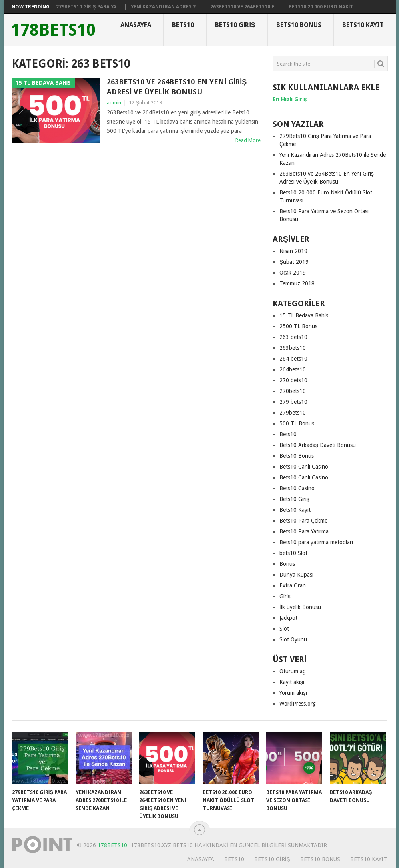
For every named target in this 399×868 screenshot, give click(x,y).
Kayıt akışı (292, 682)
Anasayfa (136, 25)
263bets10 (293, 348)
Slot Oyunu (293, 639)
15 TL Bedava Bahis (304, 315)
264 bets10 (293, 359)
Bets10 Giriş (235, 25)
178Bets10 (53, 30)
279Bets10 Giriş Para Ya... (88, 7)
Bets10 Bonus (299, 25)
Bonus (287, 564)
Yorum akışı (293, 693)
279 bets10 (293, 402)
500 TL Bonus (297, 423)
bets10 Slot (293, 553)
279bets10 (293, 413)
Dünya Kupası (296, 575)
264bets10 (293, 369)
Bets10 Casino (297, 488)
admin (114, 103)
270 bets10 (293, 380)
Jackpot (288, 618)
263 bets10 (293, 337)
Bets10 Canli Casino (304, 467)
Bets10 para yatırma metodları (316, 542)
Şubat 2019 (294, 262)
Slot (284, 629)
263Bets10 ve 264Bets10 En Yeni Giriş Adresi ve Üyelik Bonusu (177, 87)
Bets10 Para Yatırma (304, 531)
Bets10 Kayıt (363, 25)
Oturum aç (292, 671)
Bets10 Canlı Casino (304, 477)
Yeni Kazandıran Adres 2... (165, 7)
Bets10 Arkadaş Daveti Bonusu (318, 445)
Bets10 (183, 25)
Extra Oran (293, 585)
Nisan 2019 (293, 251)
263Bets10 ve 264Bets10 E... (244, 7)
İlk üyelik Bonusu (300, 607)
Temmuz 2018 (297, 283)
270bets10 (293, 391)
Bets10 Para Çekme (303, 521)
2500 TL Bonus (298, 326)
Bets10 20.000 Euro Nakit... (322, 7)
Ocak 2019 (293, 273)
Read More (248, 140)
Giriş (285, 596)
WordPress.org (298, 704)
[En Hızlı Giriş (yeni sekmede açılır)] (290, 99)
